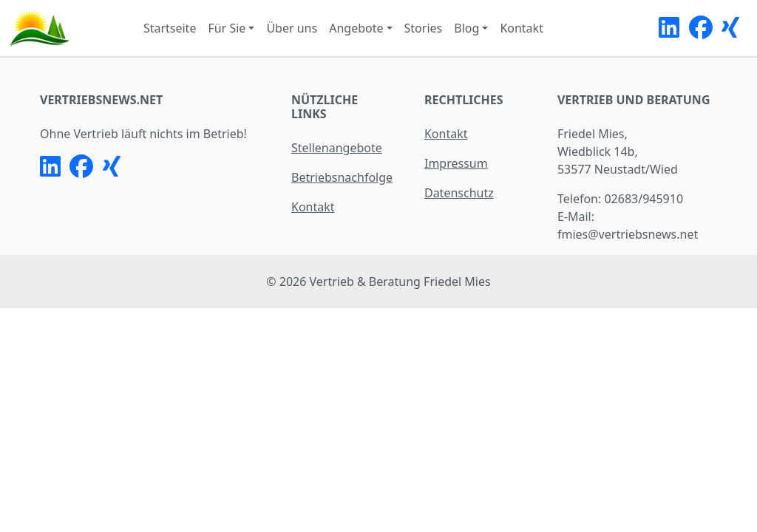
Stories (424, 28)
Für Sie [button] (227, 28)
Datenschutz (459, 193)
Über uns (292, 28)
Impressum (456, 163)
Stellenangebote (337, 148)
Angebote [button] (356, 28)
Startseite (170, 28)
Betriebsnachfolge (342, 177)
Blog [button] (466, 28)
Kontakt (522, 28)
